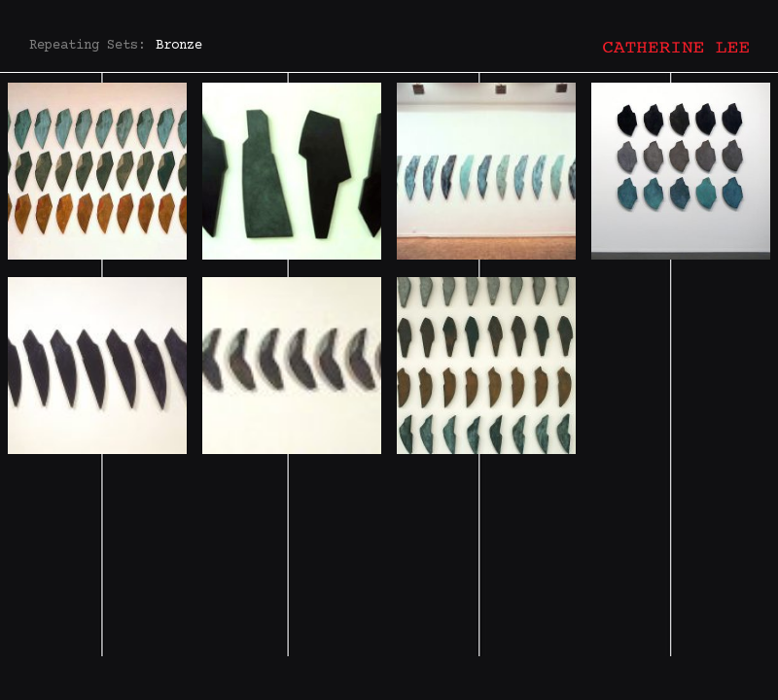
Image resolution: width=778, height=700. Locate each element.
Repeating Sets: (88, 46)
